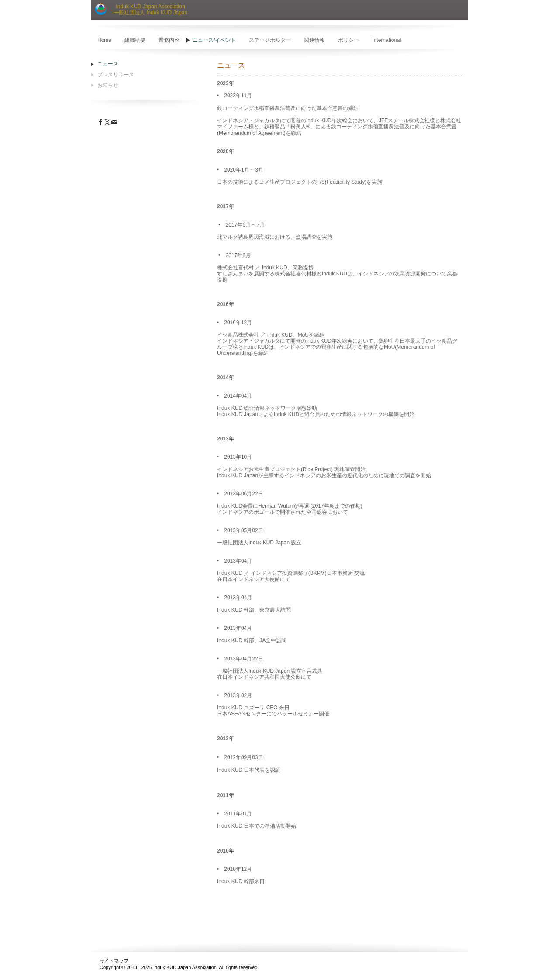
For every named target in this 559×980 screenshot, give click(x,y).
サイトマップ (114, 961)
